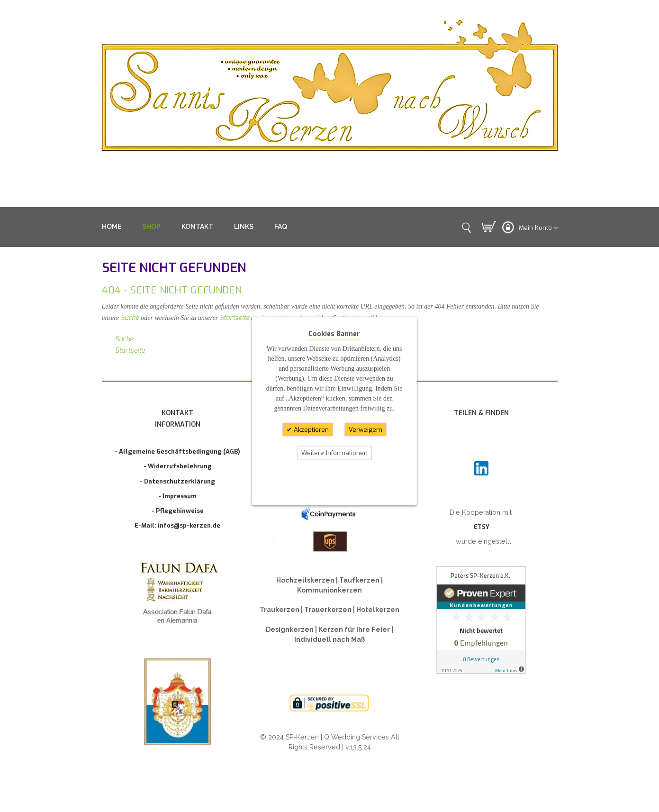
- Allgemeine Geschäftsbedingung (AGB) (177, 452)
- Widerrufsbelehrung (178, 466)
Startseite (235, 318)
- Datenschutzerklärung (177, 481)
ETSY (482, 527)
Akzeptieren (310, 429)
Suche (130, 318)
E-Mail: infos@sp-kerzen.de (177, 525)
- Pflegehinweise (178, 511)
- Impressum (177, 496)
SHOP (151, 227)
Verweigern (366, 429)
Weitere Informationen (334, 453)
